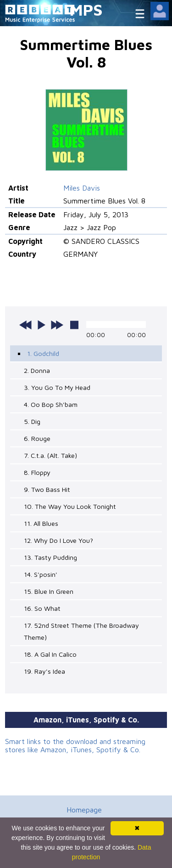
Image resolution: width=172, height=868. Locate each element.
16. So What (42, 608)
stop (74, 325)
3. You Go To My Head (57, 387)
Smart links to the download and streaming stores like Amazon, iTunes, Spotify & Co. (75, 745)
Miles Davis (82, 188)
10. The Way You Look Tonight (70, 506)
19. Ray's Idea (44, 671)
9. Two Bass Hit (47, 489)
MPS (86, 9)
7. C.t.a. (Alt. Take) (50, 455)
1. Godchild (43, 353)
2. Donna (37, 370)
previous (26, 325)
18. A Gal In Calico (50, 654)
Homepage (84, 810)
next (57, 325)
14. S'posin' (41, 574)
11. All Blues (41, 523)
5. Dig (32, 421)
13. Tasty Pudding (50, 557)
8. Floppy (37, 472)
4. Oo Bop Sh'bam (51, 404)
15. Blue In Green (49, 591)
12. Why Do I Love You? (58, 540)
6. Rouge (37, 438)
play (41, 325)
